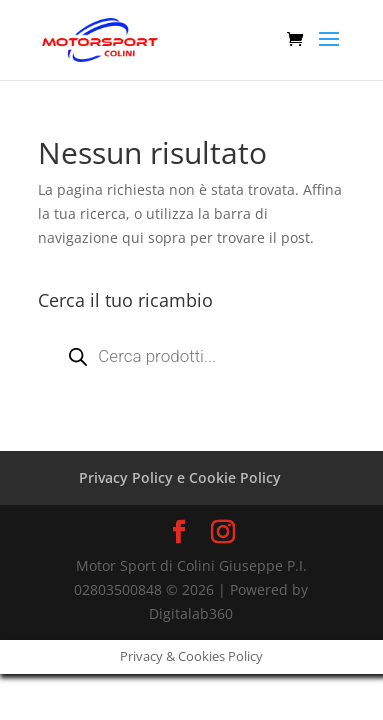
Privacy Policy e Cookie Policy (180, 477)
